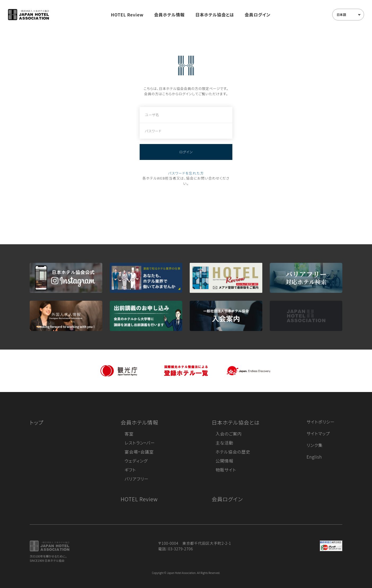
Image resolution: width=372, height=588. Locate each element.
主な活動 (225, 443)
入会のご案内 (229, 434)
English (314, 457)
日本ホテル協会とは (215, 15)
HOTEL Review (127, 15)
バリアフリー (136, 479)
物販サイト (226, 470)
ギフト (130, 470)
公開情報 (225, 461)
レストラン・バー (140, 443)
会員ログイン (257, 15)
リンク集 (315, 445)
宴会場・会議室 (139, 452)
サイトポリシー (321, 422)
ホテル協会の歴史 (233, 452)
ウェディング (136, 461)
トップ (37, 422)
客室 (129, 434)
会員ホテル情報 (170, 15)
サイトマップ (318, 433)
